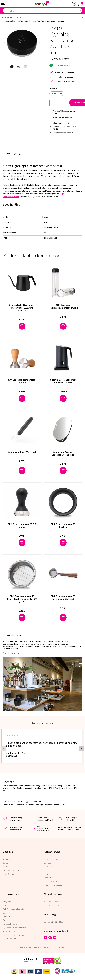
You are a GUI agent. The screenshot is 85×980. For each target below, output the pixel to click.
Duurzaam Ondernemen (13, 870)
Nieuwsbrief (8, 867)
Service (47, 870)
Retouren (48, 867)
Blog (5, 878)
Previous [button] (4, 44)
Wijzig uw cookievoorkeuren (31, 947)
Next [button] (39, 44)
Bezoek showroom (11, 653)
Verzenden (48, 878)
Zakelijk (6, 863)
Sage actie (7, 920)
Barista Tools (23, 21)
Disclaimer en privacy (53, 881)
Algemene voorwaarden (54, 885)
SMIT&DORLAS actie (12, 939)
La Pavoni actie (9, 917)
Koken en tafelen (8, 21)
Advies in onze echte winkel (16, 828)
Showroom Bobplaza (52, 902)
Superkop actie (9, 931)
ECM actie (7, 905)
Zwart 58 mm (57, 94)
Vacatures (7, 859)
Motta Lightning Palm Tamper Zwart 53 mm (48, 21)
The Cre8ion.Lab (59, 947)
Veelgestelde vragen (52, 859)
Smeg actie (7, 902)
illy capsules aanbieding (12, 924)
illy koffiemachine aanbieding (14, 928)
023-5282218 (57, 922)
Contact (47, 863)
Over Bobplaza (9, 874)
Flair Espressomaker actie (14, 909)
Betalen (47, 874)
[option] (22, 43)
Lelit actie (7, 913)
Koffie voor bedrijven (53, 905)
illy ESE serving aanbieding (13, 935)
